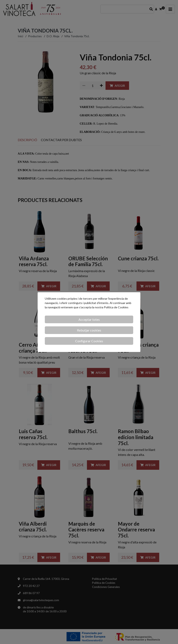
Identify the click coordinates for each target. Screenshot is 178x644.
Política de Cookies (116, 307)
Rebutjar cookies (89, 330)
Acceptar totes (89, 319)
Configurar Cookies (89, 341)
